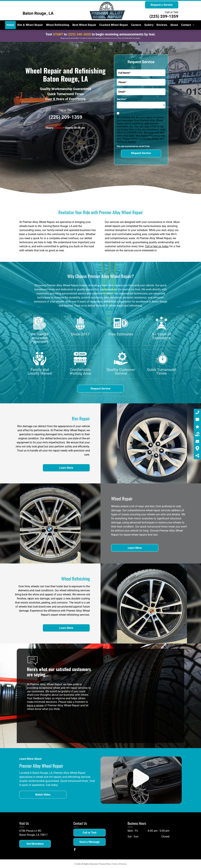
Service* (122, 99)
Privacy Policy (151, 139)
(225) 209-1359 (164, 16)
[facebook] (75, 850)
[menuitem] (10, 25)
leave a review (35, 705)
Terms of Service (126, 142)
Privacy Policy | (105, 864)
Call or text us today (157, 246)
